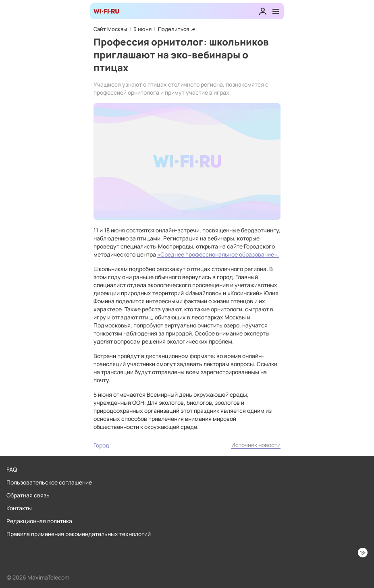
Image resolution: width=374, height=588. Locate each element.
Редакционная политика (39, 521)
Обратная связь (28, 495)
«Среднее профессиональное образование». (218, 254)
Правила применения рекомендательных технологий (79, 534)
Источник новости (256, 445)
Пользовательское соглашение (49, 482)
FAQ (12, 469)
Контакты (19, 508)
